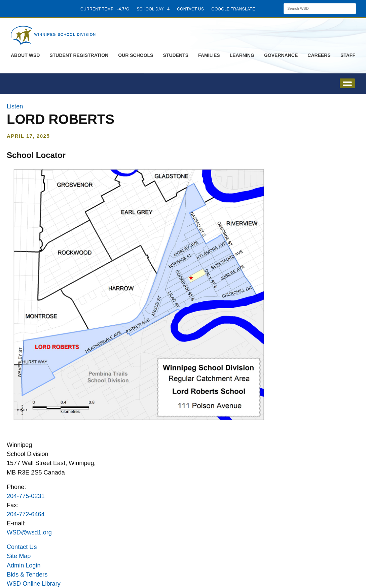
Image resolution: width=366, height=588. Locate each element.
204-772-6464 (26, 514)
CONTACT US (190, 9)
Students (176, 55)
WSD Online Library (34, 584)
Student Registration (79, 55)
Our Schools (136, 55)
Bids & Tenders (27, 575)
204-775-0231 (26, 496)
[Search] (314, 9)
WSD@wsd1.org (29, 532)
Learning (242, 55)
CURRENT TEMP (105, 9)
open (347, 83)
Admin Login (24, 565)
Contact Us (22, 547)
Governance (281, 55)
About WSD (25, 55)
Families (209, 55)
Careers (319, 55)
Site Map (19, 556)
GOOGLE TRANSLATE (234, 9)
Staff (348, 55)
